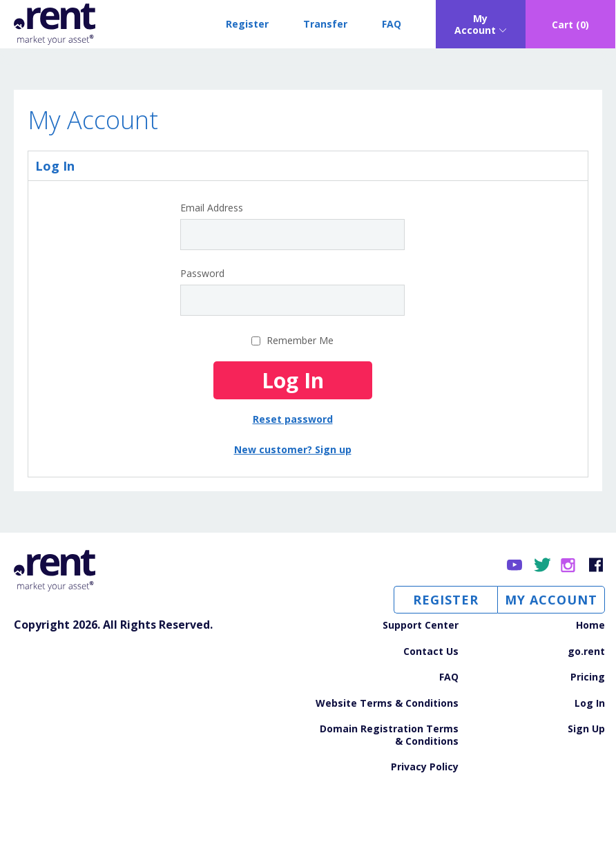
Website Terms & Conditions (387, 703)
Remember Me (300, 340)
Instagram (569, 565)
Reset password (293, 419)
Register (247, 24)
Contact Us (431, 651)
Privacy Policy (425, 767)
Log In (590, 703)
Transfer (325, 24)
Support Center (421, 625)
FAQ (392, 24)
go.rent (586, 651)
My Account (551, 600)
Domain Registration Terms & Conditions (389, 735)
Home (590, 625)
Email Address (212, 208)
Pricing (588, 677)
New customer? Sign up (293, 449)
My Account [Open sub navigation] (475, 25)
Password (202, 274)
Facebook (596, 565)
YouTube (516, 565)
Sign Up (586, 729)
